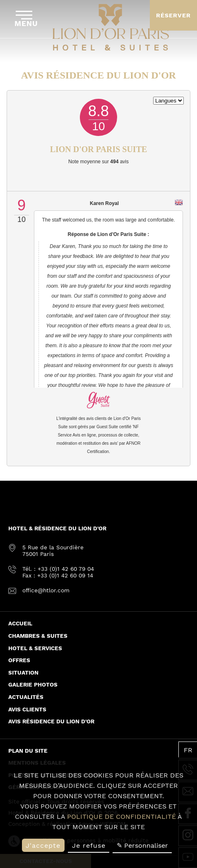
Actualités (26, 697)
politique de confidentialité (121, 817)
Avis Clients (27, 709)
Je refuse (89, 845)
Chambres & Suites (38, 636)
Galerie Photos (33, 684)
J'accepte (43, 845)
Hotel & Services (35, 648)
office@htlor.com (46, 590)
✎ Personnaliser (142, 845)
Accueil (20, 623)
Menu (26, 19)
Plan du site (28, 751)
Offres (19, 660)
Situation (23, 672)
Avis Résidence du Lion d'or (51, 721)
